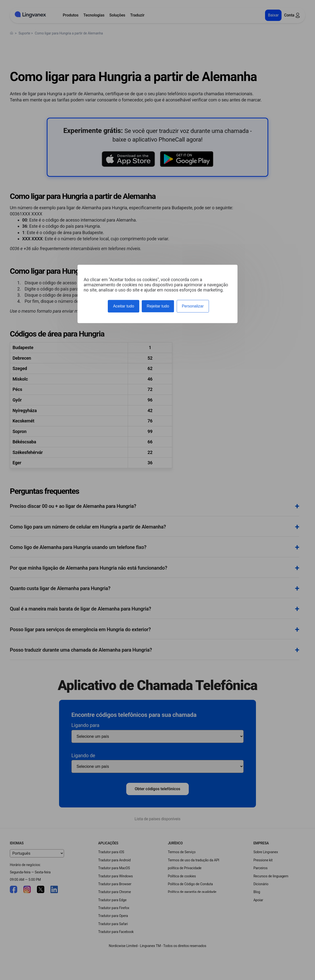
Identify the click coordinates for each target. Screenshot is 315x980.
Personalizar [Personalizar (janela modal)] (193, 306)
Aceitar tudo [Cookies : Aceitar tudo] (123, 306)
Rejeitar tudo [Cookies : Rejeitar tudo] (158, 306)
